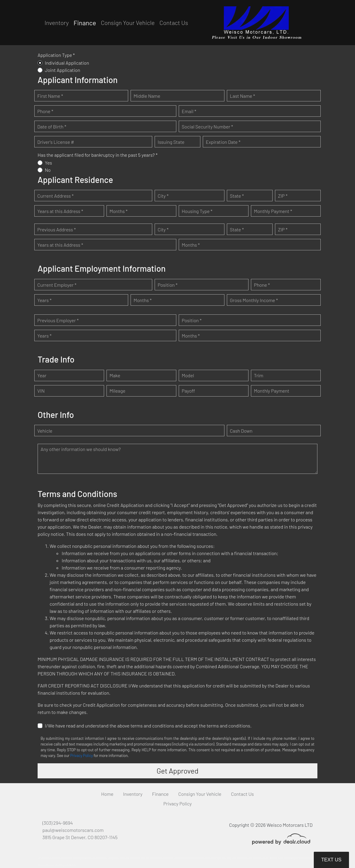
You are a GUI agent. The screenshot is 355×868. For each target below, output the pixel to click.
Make (115, 375)
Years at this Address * (60, 211)
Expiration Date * (223, 142)
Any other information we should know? (81, 449)
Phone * (45, 111)
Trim (259, 375)
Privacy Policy (81, 755)
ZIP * (283, 196)
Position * (168, 285)
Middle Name (147, 96)
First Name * (50, 96)
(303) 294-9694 (58, 823)
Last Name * (242, 96)
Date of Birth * (52, 127)
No (48, 170)
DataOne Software (130, 858)
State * (237, 196)
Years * (44, 300)
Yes (48, 163)
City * (163, 196)
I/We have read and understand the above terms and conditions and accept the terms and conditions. (148, 726)
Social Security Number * (207, 127)
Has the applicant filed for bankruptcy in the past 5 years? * (98, 155)
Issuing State (171, 142)
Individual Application (67, 63)
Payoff (188, 391)
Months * (119, 211)
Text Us (331, 860)
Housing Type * (197, 211)
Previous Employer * (58, 320)
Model (188, 375)
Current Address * (56, 196)
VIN (41, 391)
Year (42, 375)
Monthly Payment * (273, 211)
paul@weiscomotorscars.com (73, 830)
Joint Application (63, 70)
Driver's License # (56, 142)
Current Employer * (57, 285)
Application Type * (56, 55)
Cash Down (241, 431)
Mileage (117, 391)
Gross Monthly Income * (254, 300)
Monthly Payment (272, 391)
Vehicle (45, 431)
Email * (189, 111)
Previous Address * (57, 229)
